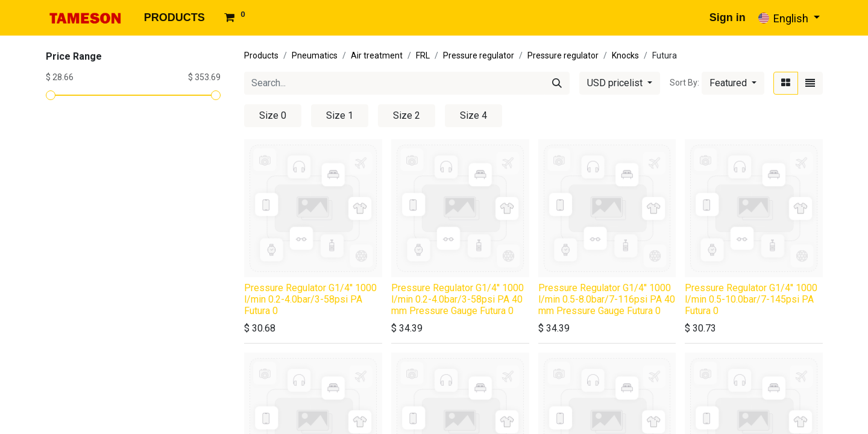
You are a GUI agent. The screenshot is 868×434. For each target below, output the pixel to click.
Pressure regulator (479, 55)
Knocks (625, 55)
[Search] (557, 83)
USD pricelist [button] (616, 83)
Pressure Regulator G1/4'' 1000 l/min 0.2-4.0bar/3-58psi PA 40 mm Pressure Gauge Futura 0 (458, 299)
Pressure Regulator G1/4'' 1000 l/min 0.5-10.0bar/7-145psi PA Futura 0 (751, 299)
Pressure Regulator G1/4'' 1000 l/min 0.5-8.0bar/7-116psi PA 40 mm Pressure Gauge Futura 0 (607, 299)
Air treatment (377, 55)
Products (261, 55)
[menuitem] (175, 18)
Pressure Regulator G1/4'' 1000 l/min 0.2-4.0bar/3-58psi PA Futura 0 (310, 299)
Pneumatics (315, 55)
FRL (423, 55)
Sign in (728, 17)
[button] (733, 83)
